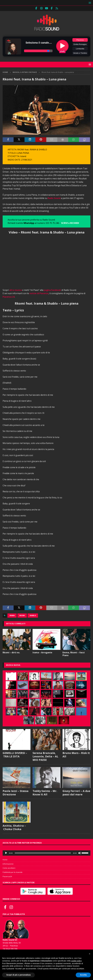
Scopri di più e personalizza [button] (18, 975)
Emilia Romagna (80, 44)
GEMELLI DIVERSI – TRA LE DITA (15, 755)
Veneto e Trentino (80, 53)
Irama (12, 615)
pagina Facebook (52, 290)
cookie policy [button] (76, 961)
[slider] (43, 853)
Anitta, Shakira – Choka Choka (14, 827)
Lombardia (80, 49)
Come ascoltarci (9, 868)
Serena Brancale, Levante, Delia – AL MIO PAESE (45, 756)
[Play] (6, 853)
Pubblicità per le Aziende (13, 872)
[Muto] (80, 853)
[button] (89, 3)
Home (5, 860)
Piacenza (80, 40)
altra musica (16, 290)
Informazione (8, 864)
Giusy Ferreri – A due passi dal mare (76, 793)
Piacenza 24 (9, 297)
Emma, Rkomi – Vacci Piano (74, 654)
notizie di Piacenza (39, 293)
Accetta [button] (83, 975)
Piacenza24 (7, 876)
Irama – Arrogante (42, 652)
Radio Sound (54, 198)
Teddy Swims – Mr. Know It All (45, 793)
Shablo (33, 615)
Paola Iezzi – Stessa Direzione (16, 793)
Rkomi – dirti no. (11, 652)
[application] (46, 853)
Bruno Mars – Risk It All (76, 755)
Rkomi (22, 615)
